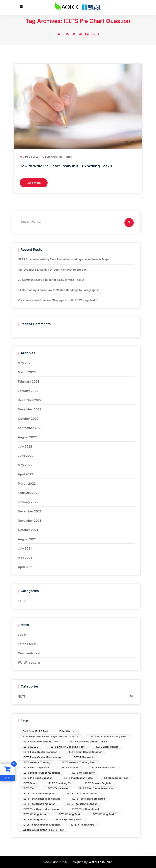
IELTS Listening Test (35, 767)
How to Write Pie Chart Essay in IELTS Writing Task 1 (66, 166)
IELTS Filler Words (16, 757)
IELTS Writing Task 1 (36, 814)
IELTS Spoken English (30, 783)
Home (64, 34)
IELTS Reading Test (48, 778)
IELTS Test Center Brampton (28, 788)
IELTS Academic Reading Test (40, 736)
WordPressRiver (100, 862)
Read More (34, 183)
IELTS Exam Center (39, 747)
